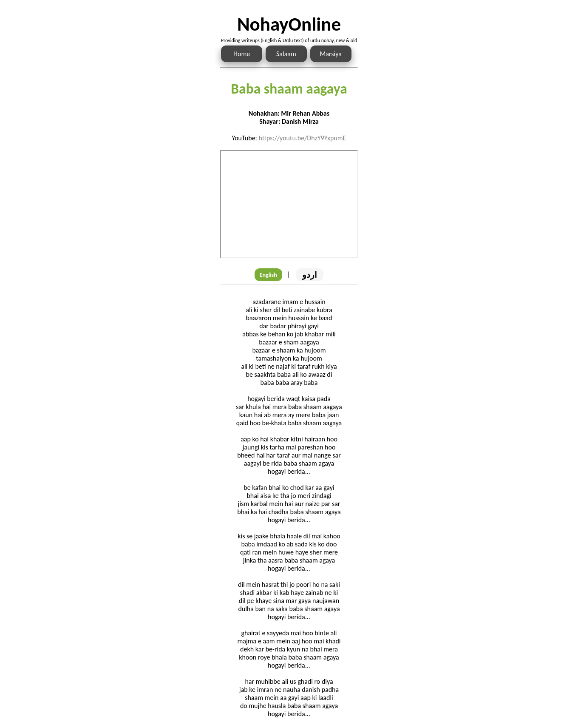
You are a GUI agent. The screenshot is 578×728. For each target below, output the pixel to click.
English (268, 275)
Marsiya (331, 54)
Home (242, 54)
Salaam (286, 54)
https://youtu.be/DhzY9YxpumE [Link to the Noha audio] (302, 138)
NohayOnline (289, 24)
